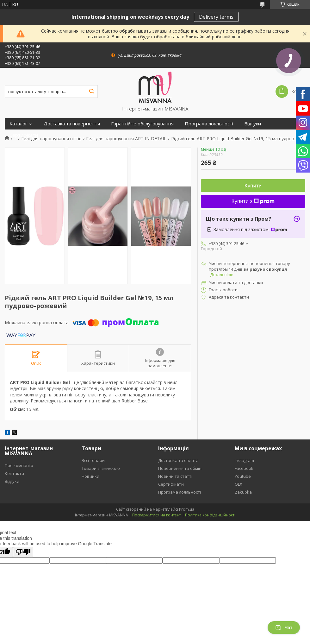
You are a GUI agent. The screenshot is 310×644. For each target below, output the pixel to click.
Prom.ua (187, 509)
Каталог (18, 124)
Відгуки (253, 124)
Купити (253, 186)
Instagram (244, 460)
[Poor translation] (23, 552)
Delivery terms (216, 17)
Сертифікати (24, 135)
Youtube (243, 476)
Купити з (253, 201)
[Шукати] (91, 92)
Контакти (14, 473)
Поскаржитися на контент (157, 515)
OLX (239, 484)
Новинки (90, 476)
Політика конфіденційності (210, 515)
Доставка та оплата (178, 460)
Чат (284, 628)
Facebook (244, 468)
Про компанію (19, 465)
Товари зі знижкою (101, 468)
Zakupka (243, 492)
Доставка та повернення (72, 124)
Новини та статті (175, 476)
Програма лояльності (209, 124)
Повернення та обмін (180, 468)
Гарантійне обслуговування (142, 124)
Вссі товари (93, 460)
